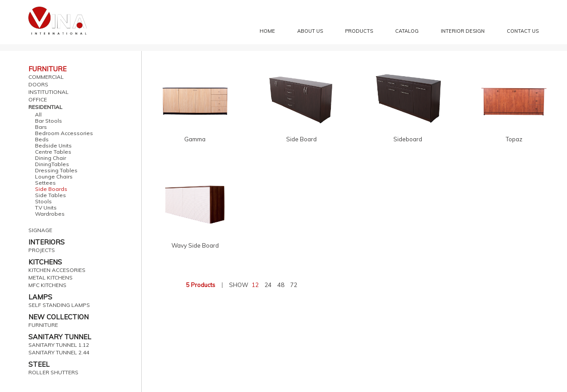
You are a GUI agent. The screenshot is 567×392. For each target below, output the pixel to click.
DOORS (38, 85)
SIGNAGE (40, 230)
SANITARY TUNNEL (60, 337)
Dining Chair (50, 158)
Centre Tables (53, 152)
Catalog (407, 31)
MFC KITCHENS (47, 285)
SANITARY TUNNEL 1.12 (59, 345)
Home (267, 31)
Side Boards (51, 189)
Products (359, 31)
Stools (43, 202)
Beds (42, 140)
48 (281, 285)
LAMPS (40, 297)
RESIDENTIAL (45, 107)
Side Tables (50, 195)
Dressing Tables (56, 171)
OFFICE (38, 100)
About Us (310, 31)
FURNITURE (47, 69)
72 (294, 285)
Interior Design (463, 31)
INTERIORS (47, 242)
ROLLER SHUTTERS (53, 373)
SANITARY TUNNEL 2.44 (59, 353)
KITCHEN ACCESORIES (57, 270)
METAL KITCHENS (50, 278)
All (38, 115)
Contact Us (523, 31)
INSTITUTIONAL (49, 92)
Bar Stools (49, 121)
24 (268, 285)
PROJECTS (42, 250)
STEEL (39, 364)
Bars (41, 127)
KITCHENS (45, 262)
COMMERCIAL (46, 77)
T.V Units (46, 208)
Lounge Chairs (54, 177)
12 (255, 285)
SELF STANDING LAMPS (59, 305)
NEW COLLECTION (58, 317)
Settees (45, 183)
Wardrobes (50, 214)
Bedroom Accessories (64, 133)
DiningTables (52, 164)
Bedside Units (53, 146)
